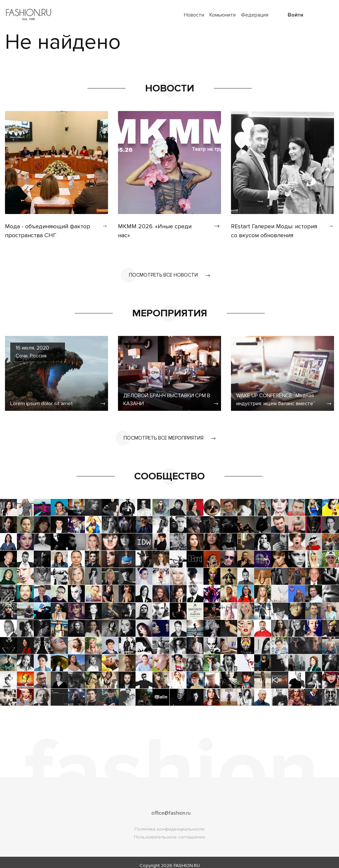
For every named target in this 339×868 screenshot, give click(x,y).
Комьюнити (223, 15)
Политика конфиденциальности (169, 823)
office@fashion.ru (171, 807)
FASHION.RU (187, 859)
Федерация (255, 15)
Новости (194, 15)
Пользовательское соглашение (170, 831)
